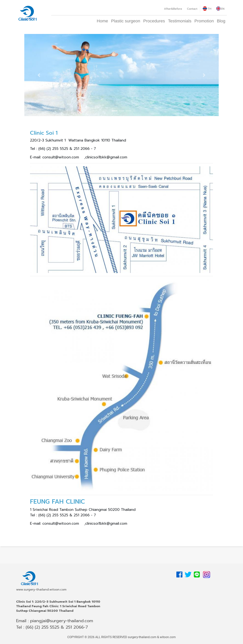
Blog (221, 21)
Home (103, 21)
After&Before (173, 9)
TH (207, 9)
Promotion (204, 21)
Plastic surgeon (126, 21)
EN (220, 9)
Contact (192, 9)
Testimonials (180, 21)
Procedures (154, 21)
